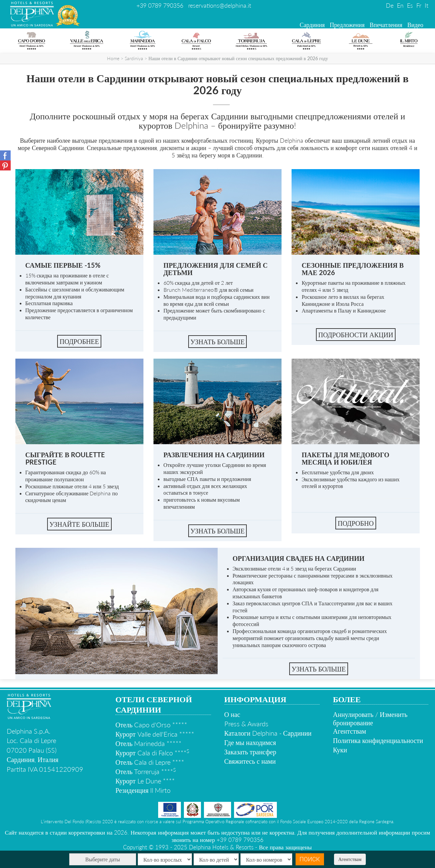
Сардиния (312, 25)
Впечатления (386, 25)
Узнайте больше (79, 524)
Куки (340, 750)
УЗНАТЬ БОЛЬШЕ (218, 342)
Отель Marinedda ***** (148, 743)
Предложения (347, 25)
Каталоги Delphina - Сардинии (268, 733)
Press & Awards (246, 724)
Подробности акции (356, 335)
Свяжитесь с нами (250, 761)
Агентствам (350, 859)
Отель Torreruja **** (146, 771)
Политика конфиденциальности (378, 740)
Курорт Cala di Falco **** (152, 753)
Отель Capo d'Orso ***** (151, 725)
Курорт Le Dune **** (145, 781)
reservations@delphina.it (220, 5)
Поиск (310, 859)
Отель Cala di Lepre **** (150, 762)
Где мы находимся (250, 742)
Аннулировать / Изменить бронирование (370, 718)
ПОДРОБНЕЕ (79, 341)
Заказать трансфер (250, 752)
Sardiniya (134, 58)
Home (113, 58)
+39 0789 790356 (160, 5)
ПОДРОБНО (356, 523)
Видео (415, 25)
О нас (232, 714)
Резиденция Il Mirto (143, 790)
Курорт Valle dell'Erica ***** (155, 734)
